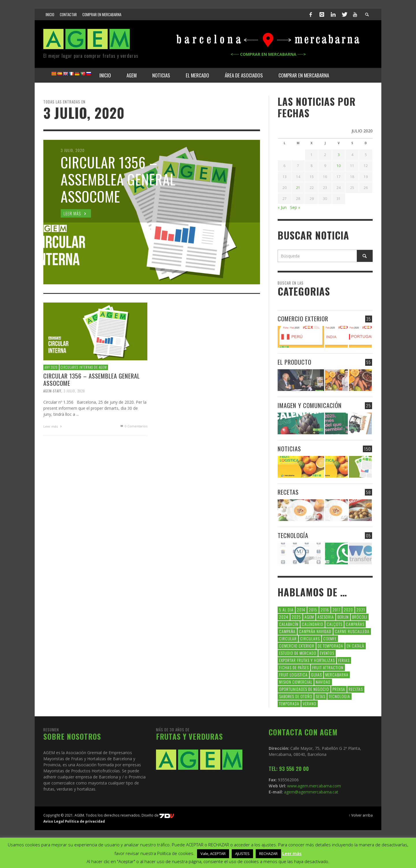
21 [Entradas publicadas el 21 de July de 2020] (298, 188)
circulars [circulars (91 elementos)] (310, 638)
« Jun (282, 207)
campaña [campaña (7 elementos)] (287, 631)
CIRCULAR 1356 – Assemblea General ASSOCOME (92, 379)
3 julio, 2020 (74, 391)
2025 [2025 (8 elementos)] (296, 617)
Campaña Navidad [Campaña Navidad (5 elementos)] (315, 631)
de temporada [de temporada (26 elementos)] (330, 646)
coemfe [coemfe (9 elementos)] (330, 638)
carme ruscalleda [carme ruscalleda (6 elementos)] (352, 631)
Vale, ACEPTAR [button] (213, 854)
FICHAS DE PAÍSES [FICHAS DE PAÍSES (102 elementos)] (294, 667)
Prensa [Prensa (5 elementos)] (339, 689)
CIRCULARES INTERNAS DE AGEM (84, 367)
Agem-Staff (52, 391)
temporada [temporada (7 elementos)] (289, 703)
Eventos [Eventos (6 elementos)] (327, 653)
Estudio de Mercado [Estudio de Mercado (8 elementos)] (298, 653)
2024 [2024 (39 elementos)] (284, 617)
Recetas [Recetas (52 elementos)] (356, 689)
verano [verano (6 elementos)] (310, 703)
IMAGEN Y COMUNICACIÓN (310, 405)
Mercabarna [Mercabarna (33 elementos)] (337, 675)
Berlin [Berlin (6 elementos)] (343, 617)
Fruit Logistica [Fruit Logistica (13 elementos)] (293, 675)
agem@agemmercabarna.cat (311, 792)
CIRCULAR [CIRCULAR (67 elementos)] (288, 638)
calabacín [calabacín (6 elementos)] (289, 624)
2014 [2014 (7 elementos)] (301, 610)
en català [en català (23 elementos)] (355, 646)
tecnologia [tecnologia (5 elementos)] (339, 696)
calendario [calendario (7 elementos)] (313, 624)
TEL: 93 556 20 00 (289, 769)
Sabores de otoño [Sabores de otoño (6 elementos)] (296, 696)
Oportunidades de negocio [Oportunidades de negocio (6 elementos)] (304, 689)
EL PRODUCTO (295, 362)
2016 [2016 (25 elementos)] (325, 610)
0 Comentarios (133, 426)
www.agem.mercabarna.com (314, 786)
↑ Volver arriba (361, 815)
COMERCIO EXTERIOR (303, 319)
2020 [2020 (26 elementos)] (348, 610)
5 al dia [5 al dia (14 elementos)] (286, 610)
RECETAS (288, 492)
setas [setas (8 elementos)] (321, 696)
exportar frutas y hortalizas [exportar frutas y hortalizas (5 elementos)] (307, 660)
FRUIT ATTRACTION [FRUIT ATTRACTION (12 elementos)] (328, 667)
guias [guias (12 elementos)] (316, 675)
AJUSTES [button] (242, 854)
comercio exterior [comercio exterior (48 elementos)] (297, 646)
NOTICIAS (289, 449)
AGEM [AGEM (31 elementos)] (309, 617)
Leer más (53, 426)
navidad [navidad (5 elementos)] (323, 682)
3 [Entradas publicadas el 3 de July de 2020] (339, 155)
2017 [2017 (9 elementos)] (336, 610)
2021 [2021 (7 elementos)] (361, 610)
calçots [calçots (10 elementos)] (335, 624)
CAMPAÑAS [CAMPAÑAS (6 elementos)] (355, 624)
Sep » (295, 207)
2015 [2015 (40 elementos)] (313, 610)
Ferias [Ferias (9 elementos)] (344, 660)
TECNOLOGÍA (293, 535)
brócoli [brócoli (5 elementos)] (360, 617)
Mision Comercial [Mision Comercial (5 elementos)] (296, 682)
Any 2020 (51, 367)
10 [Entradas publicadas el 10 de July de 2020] (339, 166)
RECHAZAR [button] (268, 854)
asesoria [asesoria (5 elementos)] (326, 617)
